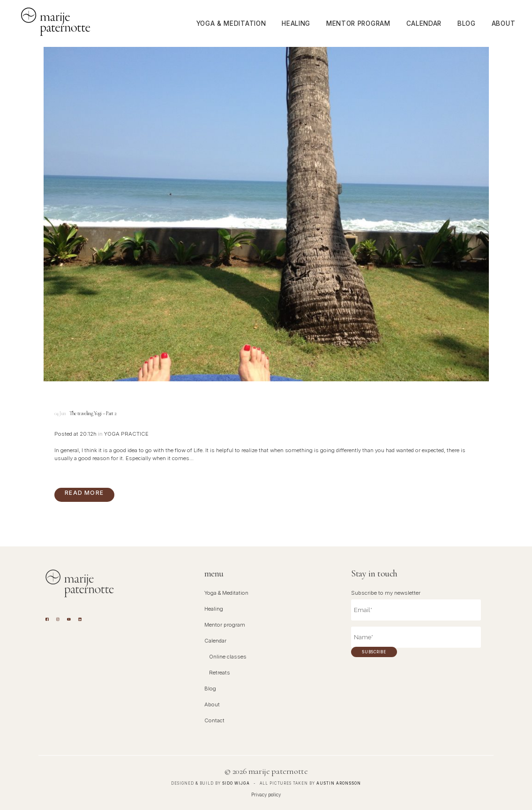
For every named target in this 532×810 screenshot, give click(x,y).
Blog (210, 689)
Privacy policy (266, 795)
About (212, 704)
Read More (84, 493)
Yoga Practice (126, 434)
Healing (214, 609)
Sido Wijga (236, 783)
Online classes (228, 657)
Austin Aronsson (339, 783)
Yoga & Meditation (226, 593)
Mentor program (225, 625)
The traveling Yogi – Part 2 (93, 413)
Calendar (215, 641)
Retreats (220, 673)
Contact (214, 720)
